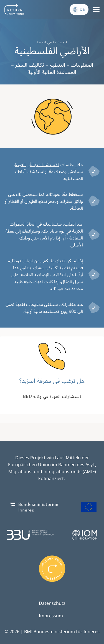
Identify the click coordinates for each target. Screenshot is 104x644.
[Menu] (96, 9)
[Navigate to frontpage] (14, 9)
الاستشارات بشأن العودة (37, 164)
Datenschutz (52, 603)
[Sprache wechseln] (79, 9)
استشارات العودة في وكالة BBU (52, 396)
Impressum (51, 616)
